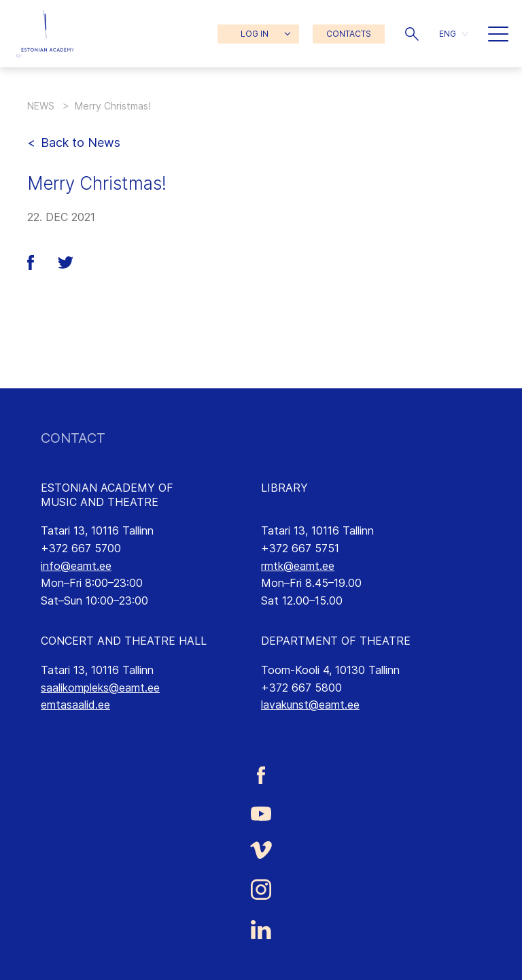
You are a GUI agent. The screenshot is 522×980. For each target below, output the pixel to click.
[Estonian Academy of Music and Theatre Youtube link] (261, 813)
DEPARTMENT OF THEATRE (336, 641)
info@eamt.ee (76, 566)
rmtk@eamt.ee (298, 566)
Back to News (81, 142)
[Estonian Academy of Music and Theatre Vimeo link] (261, 850)
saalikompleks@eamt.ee (100, 688)
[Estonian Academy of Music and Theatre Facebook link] (261, 775)
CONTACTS (349, 34)
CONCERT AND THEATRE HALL (124, 641)
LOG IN (255, 34)
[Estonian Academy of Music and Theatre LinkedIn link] (261, 930)
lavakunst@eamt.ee (310, 705)
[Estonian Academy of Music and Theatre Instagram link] (261, 890)
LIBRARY (284, 488)
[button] (412, 34)
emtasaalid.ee (75, 705)
